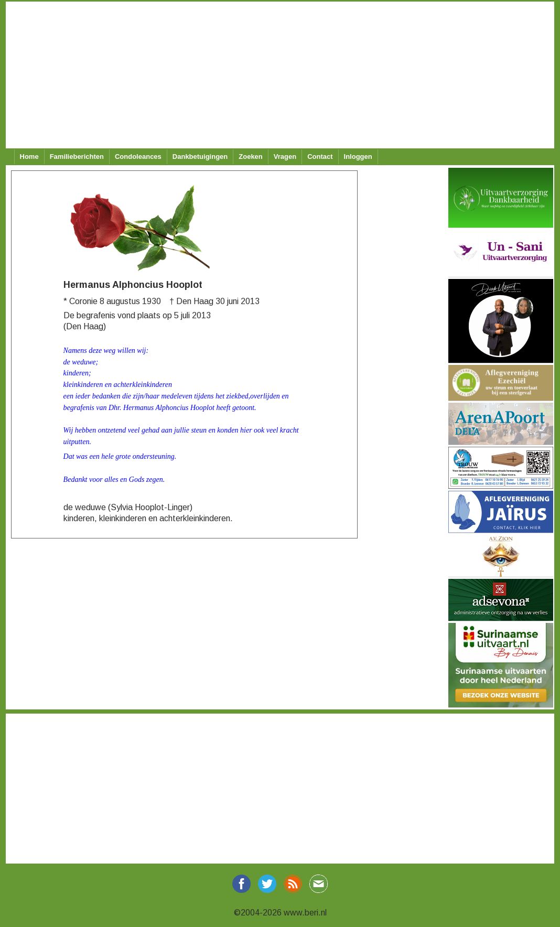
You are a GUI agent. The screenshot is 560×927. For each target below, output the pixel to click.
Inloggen (358, 157)
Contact (320, 157)
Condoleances (138, 157)
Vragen (285, 157)
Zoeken (251, 157)
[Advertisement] (277, 75)
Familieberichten (77, 157)
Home (29, 157)
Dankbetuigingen (200, 157)
